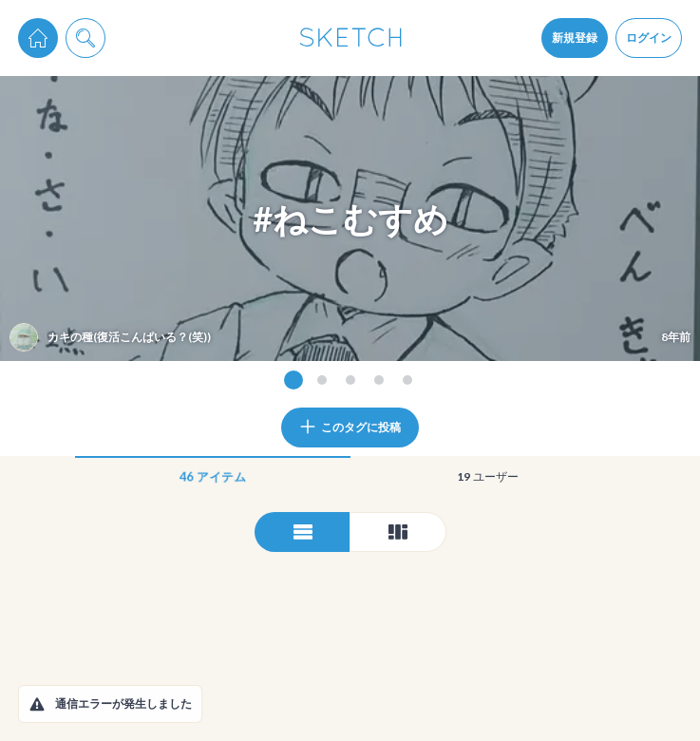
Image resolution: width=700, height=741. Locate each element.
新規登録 (575, 38)
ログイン (649, 38)
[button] (37, 704)
